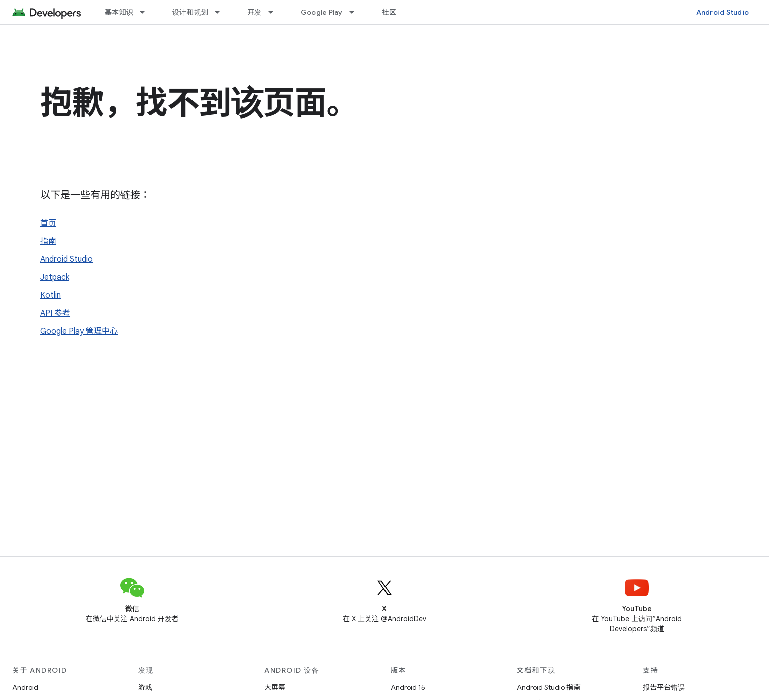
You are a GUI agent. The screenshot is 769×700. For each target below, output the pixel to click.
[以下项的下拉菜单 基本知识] (147, 12)
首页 (48, 223)
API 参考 (55, 313)
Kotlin (50, 295)
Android (25, 687)
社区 (389, 12)
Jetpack (55, 277)
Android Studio (723, 12)
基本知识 (119, 12)
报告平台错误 (664, 687)
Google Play (322, 12)
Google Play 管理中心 (79, 331)
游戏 (145, 687)
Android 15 (408, 687)
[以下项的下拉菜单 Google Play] (356, 12)
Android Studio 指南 (549, 687)
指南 (48, 241)
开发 (254, 12)
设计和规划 (190, 12)
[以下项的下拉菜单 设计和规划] (222, 12)
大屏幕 (275, 687)
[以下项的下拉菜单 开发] (275, 12)
